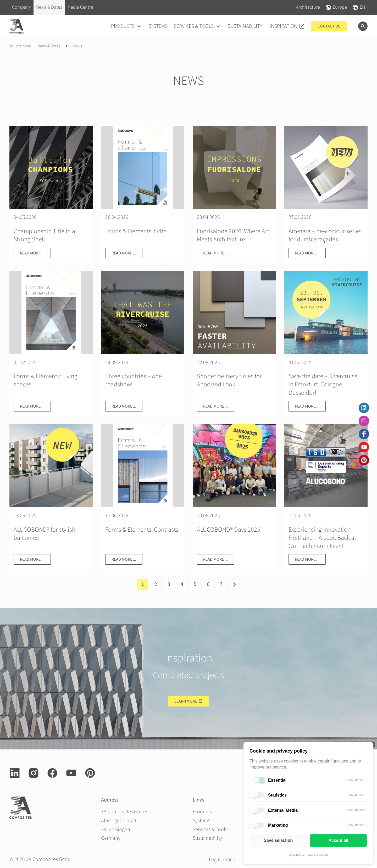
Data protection (318, 855)
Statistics (277, 795)
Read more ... (32, 253)
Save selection (278, 840)
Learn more (186, 701)
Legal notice (296, 855)
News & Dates (49, 46)
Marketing (278, 825)
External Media (283, 810)
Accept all (338, 840)
